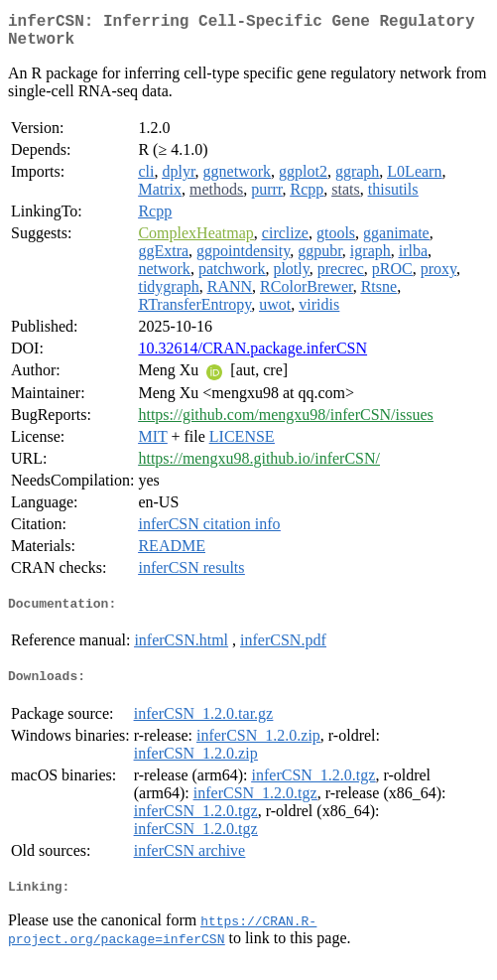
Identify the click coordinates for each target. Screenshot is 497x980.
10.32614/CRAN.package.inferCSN (252, 356)
